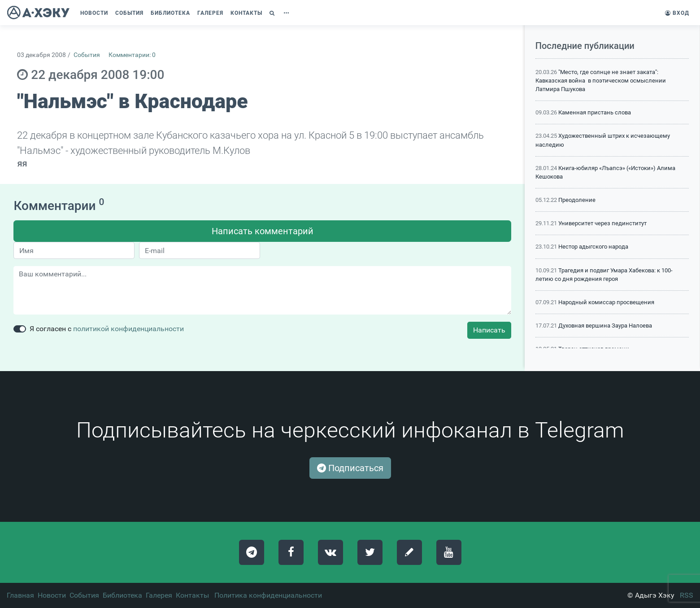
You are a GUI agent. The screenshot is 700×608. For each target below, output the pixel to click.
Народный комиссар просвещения (606, 302)
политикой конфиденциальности (128, 329)
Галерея (159, 595)
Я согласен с (107, 329)
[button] (273, 13)
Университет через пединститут (602, 223)
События (87, 55)
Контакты (192, 595)
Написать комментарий (263, 231)
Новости (52, 595)
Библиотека (122, 595)
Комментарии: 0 (132, 55)
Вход (677, 13)
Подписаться (350, 468)
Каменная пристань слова (595, 112)
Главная (20, 595)
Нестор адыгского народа (593, 247)
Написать (489, 330)
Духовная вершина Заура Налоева (605, 326)
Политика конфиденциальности (268, 595)
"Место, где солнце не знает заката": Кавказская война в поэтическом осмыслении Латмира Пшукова (601, 81)
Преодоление (577, 200)
